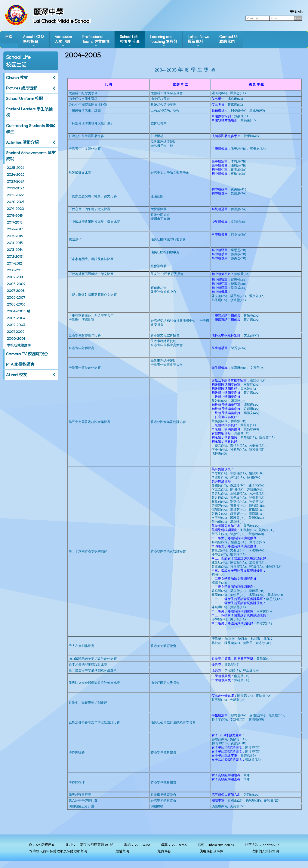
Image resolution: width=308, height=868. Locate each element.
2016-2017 (15, 229)
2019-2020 (15, 209)
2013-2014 (15, 250)
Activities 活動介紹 (22, 142)
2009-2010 (16, 277)
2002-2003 (16, 325)
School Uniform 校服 (24, 98)
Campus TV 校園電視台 (27, 354)
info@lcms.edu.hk (221, 845)
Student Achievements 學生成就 (31, 156)
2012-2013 (15, 256)
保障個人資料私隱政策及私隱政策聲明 (58, 851)
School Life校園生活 (129, 41)
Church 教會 (17, 78)
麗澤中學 (48, 12)
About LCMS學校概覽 (34, 41)
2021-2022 (15, 195)
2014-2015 (15, 243)
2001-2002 (16, 332)
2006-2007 (16, 297)
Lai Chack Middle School (62, 21)
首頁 (9, 37)
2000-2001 (16, 338)
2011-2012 (14, 263)
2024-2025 (16, 174)
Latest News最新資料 (198, 41)
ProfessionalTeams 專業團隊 (96, 41)
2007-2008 (16, 291)
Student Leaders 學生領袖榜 (29, 112)
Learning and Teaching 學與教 (164, 41)
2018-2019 (15, 215)
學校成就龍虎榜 (19, 345)
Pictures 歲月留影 (22, 88)
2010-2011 (15, 270)
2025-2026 (16, 168)
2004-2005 (16, 311)
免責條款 (164, 851)
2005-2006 (16, 304)
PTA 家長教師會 (20, 364)
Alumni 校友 (16, 375)
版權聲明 (122, 851)
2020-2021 (15, 202)
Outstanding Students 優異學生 (30, 129)
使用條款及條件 (211, 851)
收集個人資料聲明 (265, 851)
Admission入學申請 (63, 41)
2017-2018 (15, 222)
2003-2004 (16, 318)
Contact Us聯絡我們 (229, 39)
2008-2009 (16, 284)
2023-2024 (16, 181)
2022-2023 (16, 188)
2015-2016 (15, 236)
